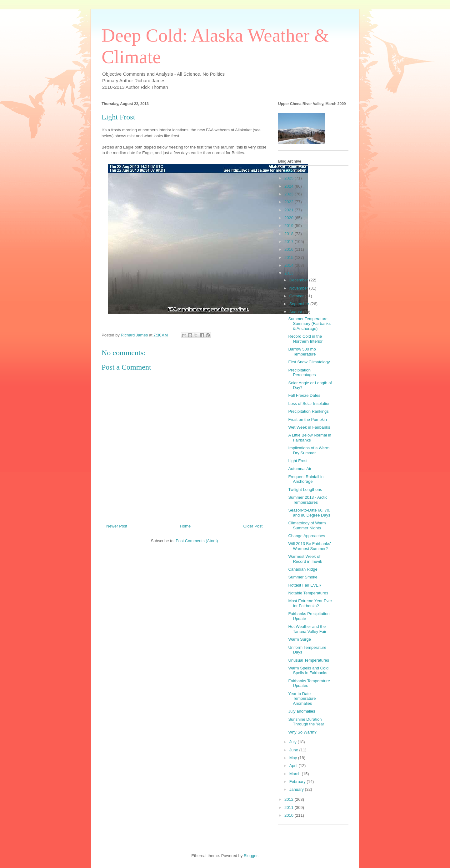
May (294, 758)
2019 (290, 226)
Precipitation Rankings (308, 411)
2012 (290, 799)
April (294, 766)
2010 (290, 815)
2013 (290, 273)
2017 (290, 242)
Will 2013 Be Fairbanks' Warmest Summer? (309, 546)
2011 (290, 807)
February (298, 782)
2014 (290, 265)
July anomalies (302, 711)
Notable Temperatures (308, 593)
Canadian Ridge (303, 569)
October (297, 296)
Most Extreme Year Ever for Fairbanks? (310, 603)
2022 (290, 202)
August (296, 312)
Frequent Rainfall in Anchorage (306, 479)
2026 (290, 170)
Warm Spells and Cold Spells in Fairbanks (308, 671)
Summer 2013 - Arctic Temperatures (308, 500)
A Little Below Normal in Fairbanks (310, 438)
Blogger (251, 856)
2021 (290, 210)
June (294, 750)
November (299, 288)
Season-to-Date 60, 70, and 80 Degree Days (309, 513)
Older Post (253, 526)
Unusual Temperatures (309, 660)
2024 (290, 186)
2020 (290, 218)
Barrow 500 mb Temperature (302, 352)
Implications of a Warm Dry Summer (309, 450)
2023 (290, 194)
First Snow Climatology (309, 362)
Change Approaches (307, 536)
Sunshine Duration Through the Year (306, 722)
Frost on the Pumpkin (307, 419)
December (299, 280)
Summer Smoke (303, 577)
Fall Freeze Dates (304, 395)
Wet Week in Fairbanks (309, 427)
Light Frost (298, 461)
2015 (290, 257)
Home (185, 526)
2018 (290, 234)
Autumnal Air (300, 469)
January (297, 789)
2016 (290, 249)
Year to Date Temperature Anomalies (302, 699)
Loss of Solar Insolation (309, 404)
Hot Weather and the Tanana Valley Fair (307, 629)
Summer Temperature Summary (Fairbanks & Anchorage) (309, 324)
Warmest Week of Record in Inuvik (305, 559)
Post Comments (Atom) (197, 541)
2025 (290, 178)
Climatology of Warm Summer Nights (307, 525)
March (296, 774)
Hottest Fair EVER (305, 585)
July (294, 742)
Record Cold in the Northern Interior (305, 339)
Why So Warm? (302, 732)
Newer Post (117, 526)
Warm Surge (299, 639)
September (300, 304)
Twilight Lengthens (305, 490)
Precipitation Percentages (302, 373)
